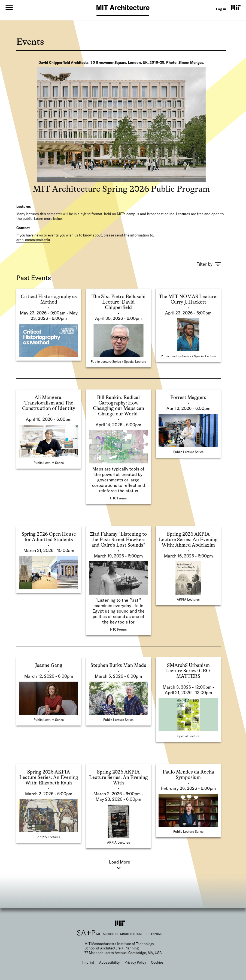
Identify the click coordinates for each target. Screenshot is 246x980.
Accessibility (109, 962)
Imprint (88, 962)
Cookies (157, 962)
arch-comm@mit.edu (33, 240)
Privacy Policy (135, 962)
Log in (221, 9)
